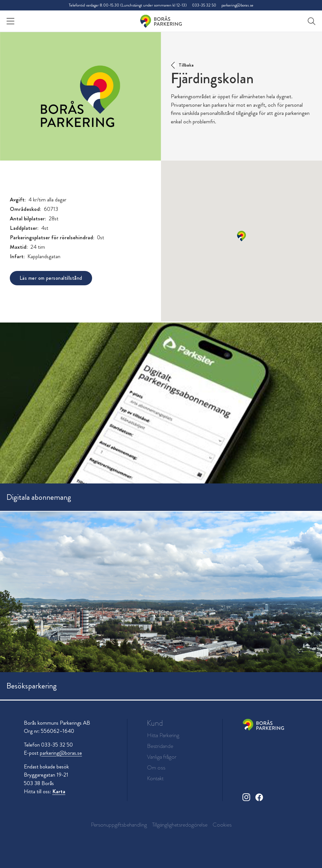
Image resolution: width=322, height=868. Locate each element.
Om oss (156, 768)
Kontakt (155, 778)
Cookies (222, 825)
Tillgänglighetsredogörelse (180, 825)
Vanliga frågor (162, 757)
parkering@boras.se (237, 5)
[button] (241, 236)
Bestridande (160, 746)
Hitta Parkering (163, 735)
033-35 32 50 (204, 5)
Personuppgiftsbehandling (119, 825)
